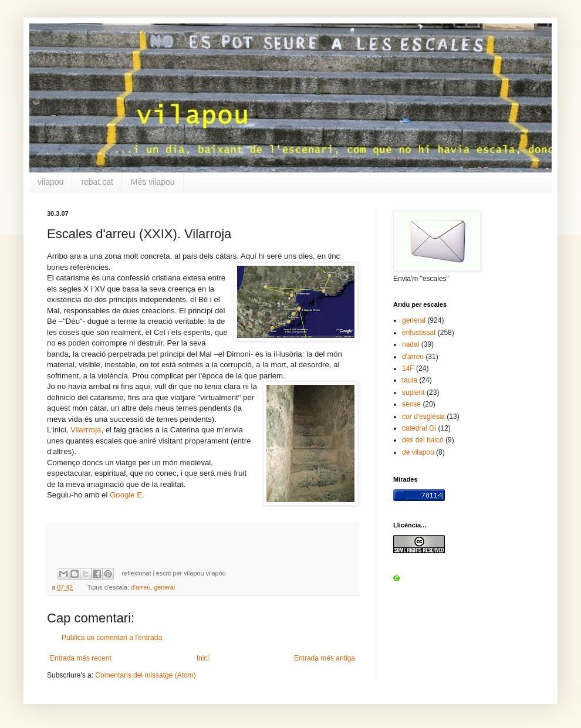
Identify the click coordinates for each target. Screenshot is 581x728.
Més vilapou (153, 182)
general (164, 587)
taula (410, 380)
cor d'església (423, 417)
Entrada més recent (81, 658)
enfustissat (419, 333)
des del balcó (423, 440)
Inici (203, 658)
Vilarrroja (86, 430)
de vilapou (418, 452)
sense (411, 404)
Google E (126, 495)
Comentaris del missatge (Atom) (145, 675)
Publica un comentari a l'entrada (112, 638)
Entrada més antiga (325, 658)
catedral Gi (419, 428)
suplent (413, 392)
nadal (411, 344)
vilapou (50, 182)
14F (408, 368)
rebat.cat (97, 182)
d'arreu (141, 587)
